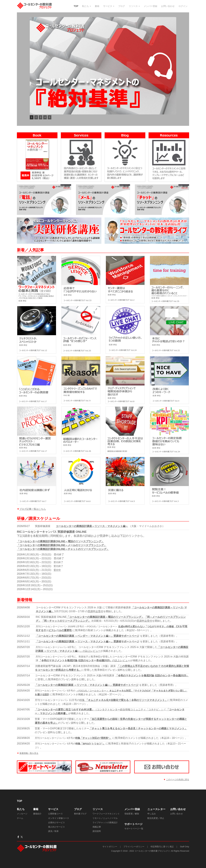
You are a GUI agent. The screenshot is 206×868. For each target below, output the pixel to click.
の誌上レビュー (92, 655)
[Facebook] (18, 841)
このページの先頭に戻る (178, 784)
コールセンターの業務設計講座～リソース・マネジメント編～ (92, 530)
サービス (108, 7)
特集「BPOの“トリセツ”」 (90, 748)
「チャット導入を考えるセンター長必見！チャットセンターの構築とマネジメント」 (138, 733)
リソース (134, 7)
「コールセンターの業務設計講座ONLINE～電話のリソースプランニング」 (60, 546)
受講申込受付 (95, 615)
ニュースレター (156, 813)
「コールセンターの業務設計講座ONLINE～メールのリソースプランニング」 (62, 549)
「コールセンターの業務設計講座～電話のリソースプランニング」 (105, 621)
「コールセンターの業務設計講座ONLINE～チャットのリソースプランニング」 (63, 553)
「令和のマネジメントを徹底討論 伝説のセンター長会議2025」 (75, 665)
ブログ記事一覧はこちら (33, 513)
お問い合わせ (168, 7)
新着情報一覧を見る (29, 757)
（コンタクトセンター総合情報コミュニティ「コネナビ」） (99, 714)
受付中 (57, 574)
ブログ (122, 7)
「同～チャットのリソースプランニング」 (66, 625)
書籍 (97, 7)
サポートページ (133, 828)
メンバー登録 (150, 7)
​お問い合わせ (178, 813)
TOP (76, 7)
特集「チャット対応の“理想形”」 (93, 742)
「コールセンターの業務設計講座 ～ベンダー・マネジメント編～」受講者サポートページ (87, 640)
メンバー (130, 813)
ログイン (183, 7)
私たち (86, 7)
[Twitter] (22, 841)
